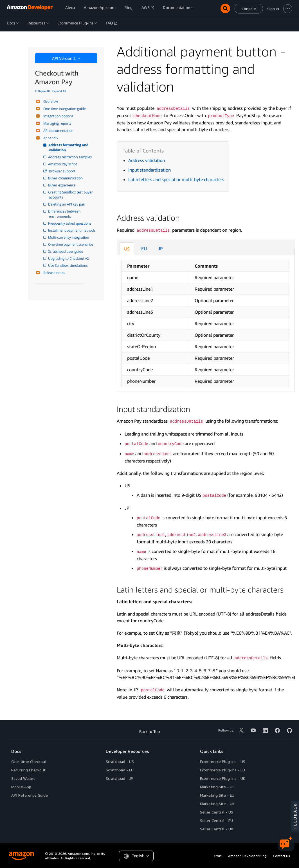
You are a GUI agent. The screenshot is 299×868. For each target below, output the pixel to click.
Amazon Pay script (63, 164)
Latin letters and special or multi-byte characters (176, 179)
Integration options (58, 116)
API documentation (58, 131)
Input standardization (149, 170)
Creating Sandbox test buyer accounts (71, 195)
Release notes (53, 273)
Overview (50, 102)
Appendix (50, 138)
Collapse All (42, 91)
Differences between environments (65, 214)
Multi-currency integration (69, 237)
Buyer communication (66, 178)
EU (144, 249)
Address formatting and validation (69, 148)
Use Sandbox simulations (68, 266)
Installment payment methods (72, 230)
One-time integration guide (64, 109)
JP (160, 249)
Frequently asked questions (70, 223)
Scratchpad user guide (66, 251)
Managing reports (57, 123)
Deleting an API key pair (67, 204)
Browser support (62, 171)
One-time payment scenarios (71, 244)
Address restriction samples (70, 157)
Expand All (59, 91)
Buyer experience (62, 185)
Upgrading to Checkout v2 (69, 258)
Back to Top (149, 731)
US (127, 249)
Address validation (147, 160)
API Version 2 (64, 58)
